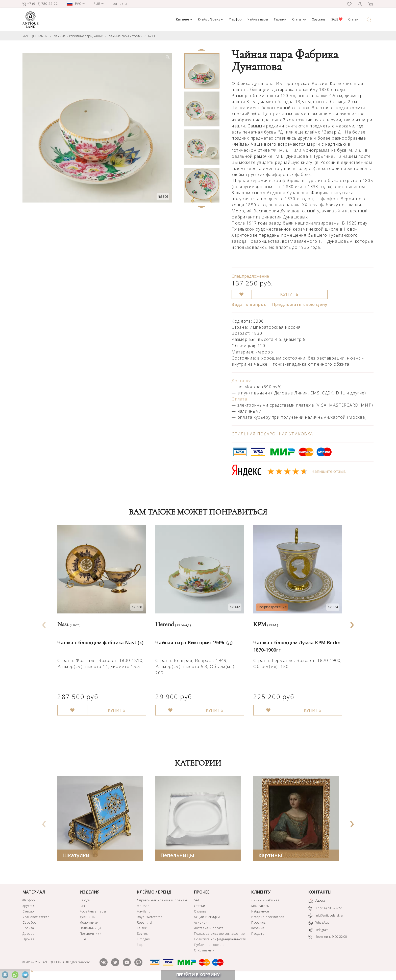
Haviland (144, 912)
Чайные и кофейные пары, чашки (79, 36)
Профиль (259, 923)
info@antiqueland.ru (326, 916)
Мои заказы (261, 907)
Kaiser (142, 929)
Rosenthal (145, 923)
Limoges (143, 940)
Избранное (260, 912)
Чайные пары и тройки (126, 36)
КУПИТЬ (290, 294)
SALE (337, 19)
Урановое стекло (36, 918)
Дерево (29, 934)
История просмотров (268, 918)
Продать (258, 934)
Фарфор (235, 19)
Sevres (142, 934)
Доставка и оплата (209, 929)
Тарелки (280, 19)
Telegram (318, 931)
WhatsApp (319, 923)
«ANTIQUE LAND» (35, 36)
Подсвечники (91, 934)
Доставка (242, 381)
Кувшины (88, 918)
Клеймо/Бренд (211, 19)
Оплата (239, 399)
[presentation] (44, 623)
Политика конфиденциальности (220, 940)
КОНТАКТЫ (320, 893)
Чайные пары (258, 19)
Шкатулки (76, 856)
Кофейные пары (93, 912)
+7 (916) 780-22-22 (325, 909)
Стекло (28, 912)
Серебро (30, 923)
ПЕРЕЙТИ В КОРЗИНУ (198, 975)
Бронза (28, 929)
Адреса (317, 902)
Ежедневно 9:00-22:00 (328, 938)
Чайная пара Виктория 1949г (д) (193, 638)
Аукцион (201, 923)
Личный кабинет (265, 901)
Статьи (353, 19)
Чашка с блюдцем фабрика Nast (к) (99, 638)
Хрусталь (319, 19)
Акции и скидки (207, 918)
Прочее (29, 940)
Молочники (89, 923)
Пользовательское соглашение (219, 934)
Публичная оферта (209, 945)
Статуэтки (299, 19)
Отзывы (200, 912)
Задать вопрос (249, 304)
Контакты (120, 4)
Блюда (85, 901)
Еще (83, 940)
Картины (270, 856)
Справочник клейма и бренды (162, 901)
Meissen (143, 907)
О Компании (204, 951)
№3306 (153, 36)
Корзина (258, 929)
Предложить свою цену (300, 304)
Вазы (83, 907)
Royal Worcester (150, 918)
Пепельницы (177, 856)
